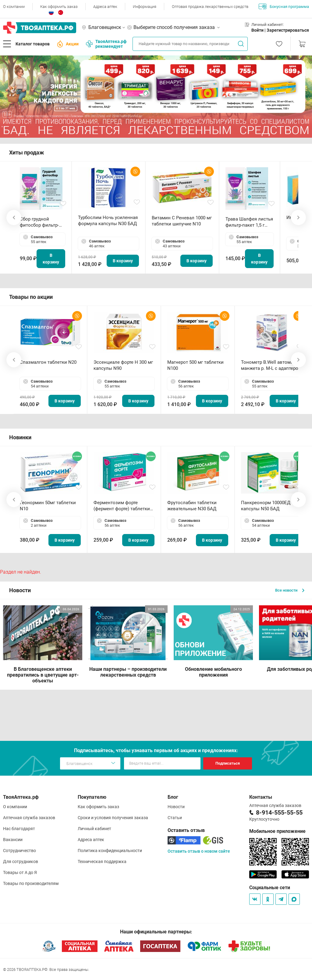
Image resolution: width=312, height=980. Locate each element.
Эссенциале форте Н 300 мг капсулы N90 (123, 365)
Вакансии (13, 840)
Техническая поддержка (102, 861)
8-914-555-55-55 (279, 812)
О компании (14, 7)
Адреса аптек (105, 7)
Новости (176, 807)
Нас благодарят (19, 829)
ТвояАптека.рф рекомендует (106, 44)
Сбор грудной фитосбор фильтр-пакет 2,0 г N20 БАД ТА (41, 222)
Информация (145, 7)
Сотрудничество (19, 851)
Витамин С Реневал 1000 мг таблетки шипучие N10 (182, 221)
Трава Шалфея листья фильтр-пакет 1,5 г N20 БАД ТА (249, 222)
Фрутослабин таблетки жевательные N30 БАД (192, 506)
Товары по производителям (31, 883)
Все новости (290, 590)
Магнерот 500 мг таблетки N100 (195, 365)
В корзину (51, 259)
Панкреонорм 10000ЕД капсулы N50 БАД (266, 506)
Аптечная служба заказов (29, 818)
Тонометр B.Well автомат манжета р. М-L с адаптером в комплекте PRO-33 (271, 365)
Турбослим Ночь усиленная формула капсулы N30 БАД (108, 221)
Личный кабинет (94, 829)
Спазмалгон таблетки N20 (48, 362)
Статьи (175, 818)
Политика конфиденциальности (110, 851)
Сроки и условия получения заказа (113, 818)
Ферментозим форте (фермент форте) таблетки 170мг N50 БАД (122, 506)
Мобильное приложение (277, 831)
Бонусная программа (284, 6)
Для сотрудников (21, 861)
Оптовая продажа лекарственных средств (210, 7)
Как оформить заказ (59, 7)
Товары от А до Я (20, 872)
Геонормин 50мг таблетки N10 (48, 506)
